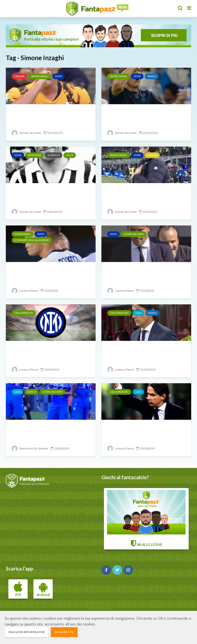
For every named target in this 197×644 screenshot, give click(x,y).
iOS (18, 589)
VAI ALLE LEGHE (146, 518)
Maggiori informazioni (27, 632)
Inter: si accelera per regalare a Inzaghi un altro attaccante (49, 352)
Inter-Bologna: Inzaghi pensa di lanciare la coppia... (145, 274)
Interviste (35, 155)
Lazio (138, 313)
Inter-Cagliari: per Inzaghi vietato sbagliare (43, 116)
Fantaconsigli (40, 76)
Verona (152, 155)
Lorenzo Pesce (25, 291)
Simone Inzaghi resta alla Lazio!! (146, 428)
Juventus (54, 155)
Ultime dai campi (134, 234)
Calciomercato (24, 313)
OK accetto (64, 632)
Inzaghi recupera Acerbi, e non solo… (48, 431)
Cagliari (19, 76)
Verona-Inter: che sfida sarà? (142, 191)
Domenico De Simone (30, 448)
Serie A (31, 392)
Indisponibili (22, 234)
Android (43, 589)
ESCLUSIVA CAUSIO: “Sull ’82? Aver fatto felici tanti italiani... (48, 195)
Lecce (70, 155)
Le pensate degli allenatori (32, 240)
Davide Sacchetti (27, 133)
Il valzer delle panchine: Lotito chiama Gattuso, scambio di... (143, 352)
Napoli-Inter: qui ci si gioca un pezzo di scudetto (142, 116)
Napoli (152, 76)
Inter (58, 76)
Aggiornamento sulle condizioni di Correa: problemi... (50, 274)
